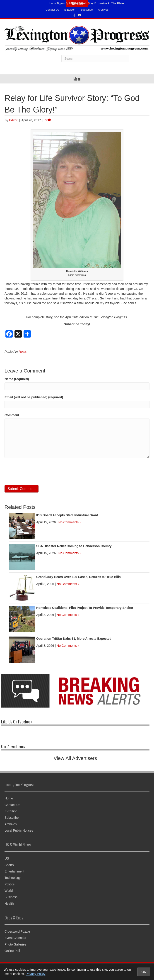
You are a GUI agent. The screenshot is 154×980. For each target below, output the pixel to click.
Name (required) (17, 379)
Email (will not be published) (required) (34, 397)
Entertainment (14, 871)
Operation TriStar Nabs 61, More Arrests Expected (74, 639)
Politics (10, 884)
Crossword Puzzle (17, 931)
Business (11, 897)
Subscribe (87, 10)
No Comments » (70, 522)
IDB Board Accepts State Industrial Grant (67, 515)
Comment (12, 415)
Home (9, 798)
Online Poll (12, 951)
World (9, 891)
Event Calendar (16, 938)
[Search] (95, 59)
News (23, 352)
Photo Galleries (15, 944)
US (7, 858)
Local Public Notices (19, 831)
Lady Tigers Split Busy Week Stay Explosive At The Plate (87, 3)
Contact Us (52, 10)
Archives (103, 10)
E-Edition (70, 10)
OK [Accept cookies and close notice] (144, 972)
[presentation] (39, 472)
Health (9, 904)
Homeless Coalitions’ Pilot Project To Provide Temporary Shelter (85, 608)
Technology (13, 878)
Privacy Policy (35, 974)
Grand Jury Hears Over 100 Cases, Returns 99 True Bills (78, 577)
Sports (9, 865)
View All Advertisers (75, 758)
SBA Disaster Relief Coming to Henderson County (74, 546)
